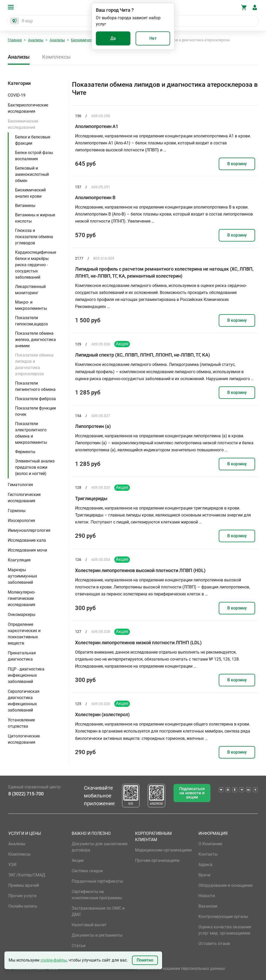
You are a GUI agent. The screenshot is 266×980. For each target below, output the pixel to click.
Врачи (204, 875)
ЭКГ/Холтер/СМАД (27, 875)
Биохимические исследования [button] (23, 124)
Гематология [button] (20, 485)
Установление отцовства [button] (21, 723)
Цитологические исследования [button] (24, 739)
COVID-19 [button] (17, 95)
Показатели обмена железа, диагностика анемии (35, 340)
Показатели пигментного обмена (35, 386)
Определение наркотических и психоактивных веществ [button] (24, 634)
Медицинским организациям (163, 850)
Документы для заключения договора (100, 847)
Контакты (208, 854)
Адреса (205, 865)
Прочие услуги (22, 896)
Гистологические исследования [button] (24, 498)
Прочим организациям (157, 860)
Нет (153, 38)
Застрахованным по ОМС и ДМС (98, 911)
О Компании (210, 844)
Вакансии (208, 906)
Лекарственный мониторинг (30, 290)
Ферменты (25, 452)
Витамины (25, 206)
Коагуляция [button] (19, 560)
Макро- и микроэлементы (31, 305)
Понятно (145, 960)
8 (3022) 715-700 (26, 794)
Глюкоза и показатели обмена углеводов (34, 237)
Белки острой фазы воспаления (34, 156)
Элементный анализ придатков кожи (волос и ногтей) (35, 467)
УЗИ (12, 865)
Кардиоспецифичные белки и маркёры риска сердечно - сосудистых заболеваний (36, 265)
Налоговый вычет (89, 925)
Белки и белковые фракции (33, 140)
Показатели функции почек (35, 411)
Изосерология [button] (21, 521)
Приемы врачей (24, 885)
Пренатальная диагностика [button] (22, 656)
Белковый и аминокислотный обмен (32, 174)
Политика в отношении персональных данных (180, 968)
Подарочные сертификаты (97, 881)
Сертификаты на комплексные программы (97, 895)
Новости (207, 896)
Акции (78, 860)
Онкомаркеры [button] (22, 615)
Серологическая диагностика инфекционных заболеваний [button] (24, 701)
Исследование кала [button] (27, 540)
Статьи (79, 946)
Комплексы (56, 57)
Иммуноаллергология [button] (29, 530)
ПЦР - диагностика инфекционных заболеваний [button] (26, 675)
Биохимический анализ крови (30, 193)
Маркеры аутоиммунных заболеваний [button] (22, 576)
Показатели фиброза (35, 399)
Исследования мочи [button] (27, 550)
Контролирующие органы (223, 917)
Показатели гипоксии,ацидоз (31, 321)
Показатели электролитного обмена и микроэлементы (31, 433)
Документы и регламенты (97, 935)
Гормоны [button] (17, 511)
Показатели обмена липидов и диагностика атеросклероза (34, 364)
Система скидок (87, 871)
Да (113, 38)
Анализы (36, 40)
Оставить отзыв (214, 944)
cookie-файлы (54, 960)
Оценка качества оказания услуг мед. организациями (225, 930)
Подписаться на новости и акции (192, 793)
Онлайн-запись (23, 906)
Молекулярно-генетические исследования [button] (22, 598)
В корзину (237, 164)
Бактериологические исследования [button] (28, 108)
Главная (15, 40)
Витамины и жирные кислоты (35, 218)
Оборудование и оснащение (225, 885)
